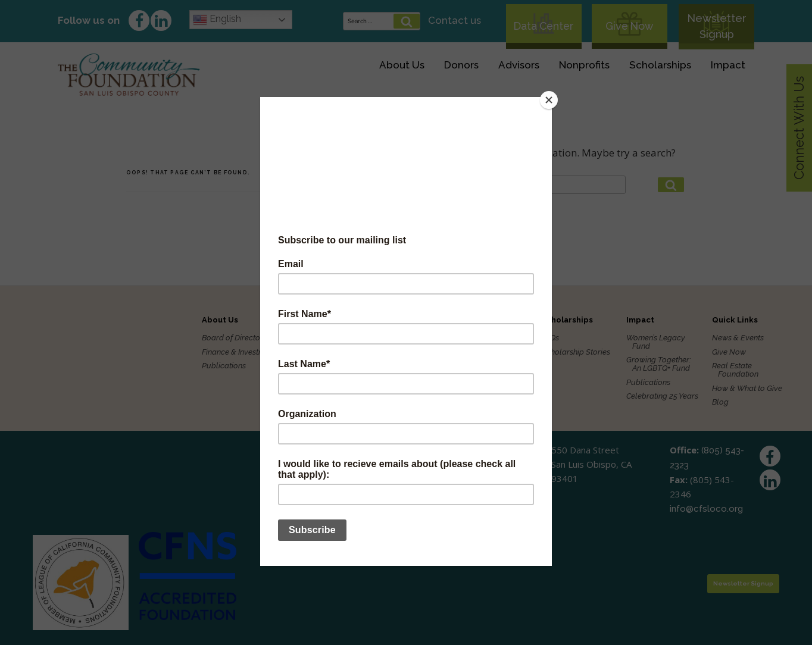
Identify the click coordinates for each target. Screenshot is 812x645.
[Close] (549, 100)
